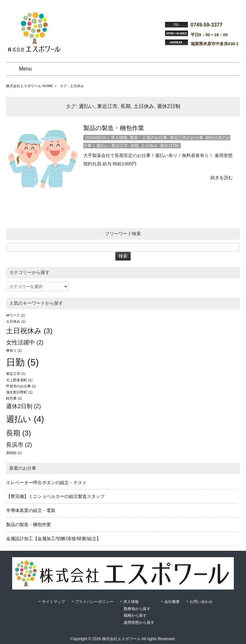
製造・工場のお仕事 (148, 138)
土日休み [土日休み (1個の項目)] (16, 321)
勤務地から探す (137, 609)
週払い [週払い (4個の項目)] (25, 419)
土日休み (144, 106)
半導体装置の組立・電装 (31, 510)
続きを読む (222, 178)
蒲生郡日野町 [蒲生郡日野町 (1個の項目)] (19, 392)
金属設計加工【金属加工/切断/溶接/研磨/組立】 (53, 539)
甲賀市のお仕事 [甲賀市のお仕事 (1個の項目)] (21, 386)
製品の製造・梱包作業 (114, 128)
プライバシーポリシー (94, 602)
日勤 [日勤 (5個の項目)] (22, 362)
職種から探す (135, 615)
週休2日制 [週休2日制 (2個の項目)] (23, 406)
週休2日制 (169, 106)
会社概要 (172, 602)
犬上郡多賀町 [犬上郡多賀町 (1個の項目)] (19, 380)
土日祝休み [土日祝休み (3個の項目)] (29, 331)
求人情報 (119, 138)
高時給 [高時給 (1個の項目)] (14, 453)
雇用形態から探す (139, 623)
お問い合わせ (201, 602)
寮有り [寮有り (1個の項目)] (14, 351)
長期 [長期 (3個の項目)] (19, 433)
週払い (86, 106)
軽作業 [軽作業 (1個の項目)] (14, 398)
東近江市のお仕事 (186, 138)
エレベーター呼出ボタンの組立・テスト (46, 483)
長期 (126, 106)
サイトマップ (53, 602)
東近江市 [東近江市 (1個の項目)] (16, 374)
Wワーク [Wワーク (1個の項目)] (16, 315)
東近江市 (107, 106)
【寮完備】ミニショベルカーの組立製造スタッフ (55, 496)
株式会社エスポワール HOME (29, 86)
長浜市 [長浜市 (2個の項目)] (19, 445)
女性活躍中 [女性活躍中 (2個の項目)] (25, 343)
